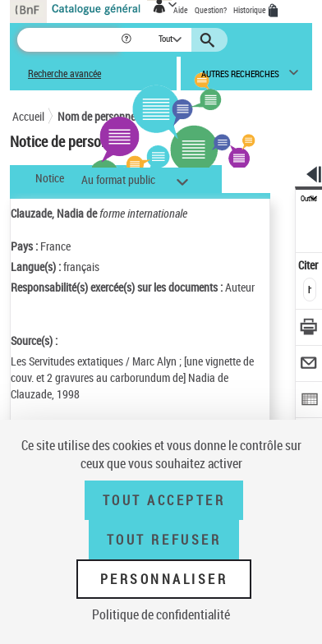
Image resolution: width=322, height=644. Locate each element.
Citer (309, 265)
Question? (211, 10)
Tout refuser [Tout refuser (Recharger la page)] (164, 540)
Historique (251, 10)
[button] (128, 40)
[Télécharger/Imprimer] (309, 329)
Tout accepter (164, 500)
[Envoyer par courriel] (309, 365)
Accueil (28, 116)
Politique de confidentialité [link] (161, 614)
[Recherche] (69, 40)
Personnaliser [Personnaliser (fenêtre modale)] (164, 579)
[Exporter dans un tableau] (309, 401)
